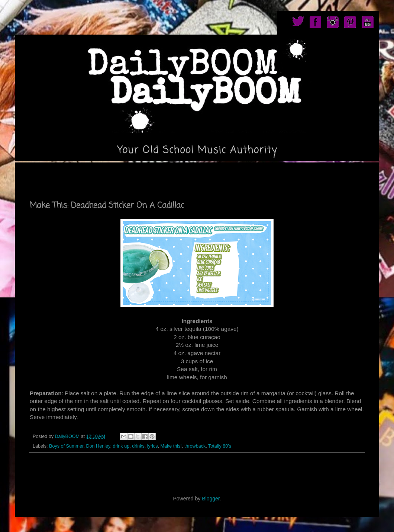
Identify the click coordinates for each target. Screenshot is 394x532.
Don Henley (98, 446)
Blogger (211, 499)
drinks (138, 446)
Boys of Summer (66, 446)
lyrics (153, 446)
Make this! (171, 446)
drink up (121, 446)
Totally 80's (220, 446)
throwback (195, 446)
